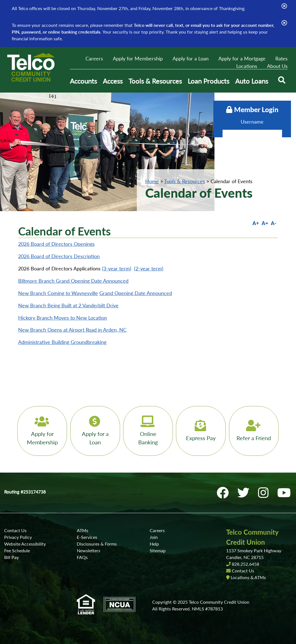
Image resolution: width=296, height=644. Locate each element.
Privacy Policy (18, 537)
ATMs (83, 530)
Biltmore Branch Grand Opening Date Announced (73, 281)
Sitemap (158, 550)
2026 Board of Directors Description (59, 256)
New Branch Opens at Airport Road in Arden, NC (72, 330)
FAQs (82, 557)
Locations (247, 66)
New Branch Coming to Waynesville (58, 293)
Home (152, 181)
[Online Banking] (148, 431)
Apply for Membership (138, 58)
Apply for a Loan (191, 58)
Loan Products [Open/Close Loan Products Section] (208, 81)
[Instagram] (266, 493)
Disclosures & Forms (97, 544)
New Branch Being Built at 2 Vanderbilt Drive (68, 305)
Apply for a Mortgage (242, 58)
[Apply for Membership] (41, 431)
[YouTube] (285, 493)
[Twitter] (246, 493)
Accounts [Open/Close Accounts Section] (83, 81)
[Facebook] (225, 493)
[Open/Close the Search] (281, 81)
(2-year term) (149, 268)
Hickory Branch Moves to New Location (63, 318)
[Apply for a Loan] (94, 431)
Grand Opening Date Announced (136, 293)
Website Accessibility (25, 544)
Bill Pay (11, 557)
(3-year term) (117, 268)
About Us (277, 66)
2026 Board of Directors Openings (56, 244)
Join (154, 537)
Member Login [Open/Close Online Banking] (249, 109)
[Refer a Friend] (255, 431)
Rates (281, 58)
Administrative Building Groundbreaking (62, 342)
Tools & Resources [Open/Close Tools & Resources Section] (155, 81)
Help (154, 544)
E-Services (87, 537)
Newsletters (89, 550)
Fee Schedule (17, 550)
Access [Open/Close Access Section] (113, 81)
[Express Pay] (202, 431)
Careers (94, 58)
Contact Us (15, 530)
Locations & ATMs (248, 577)
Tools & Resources (185, 181)
